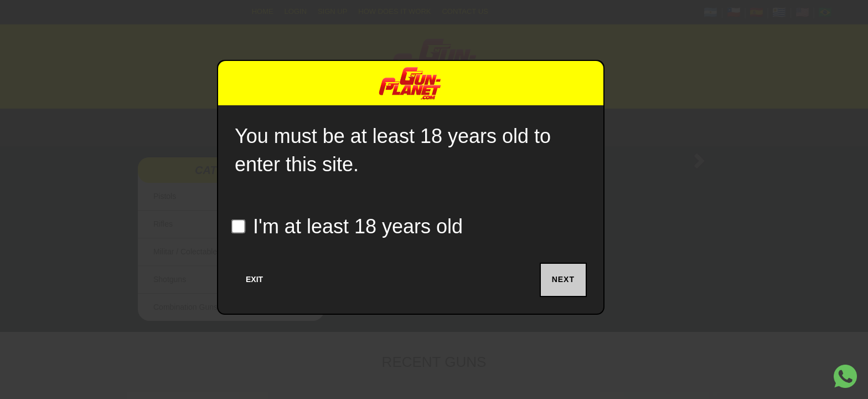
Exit (254, 279)
